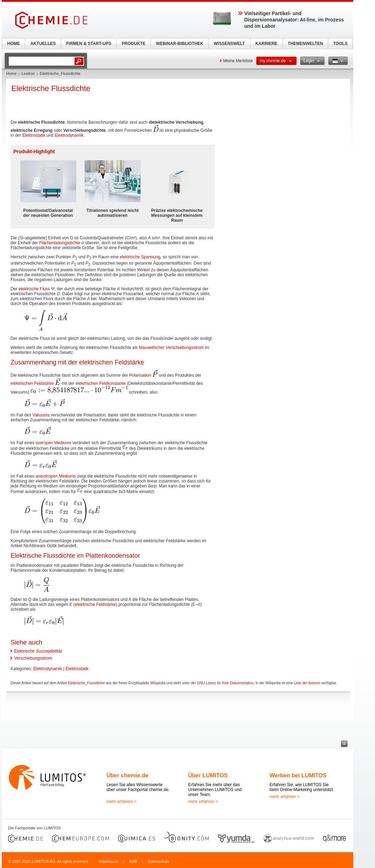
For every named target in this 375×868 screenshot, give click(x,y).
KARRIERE (267, 44)
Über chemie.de (127, 775)
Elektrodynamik (69, 135)
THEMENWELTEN (305, 44)
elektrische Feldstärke (95, 604)
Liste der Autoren (307, 683)
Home (11, 73)
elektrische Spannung (140, 257)
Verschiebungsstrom (33, 658)
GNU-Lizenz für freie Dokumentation (225, 683)
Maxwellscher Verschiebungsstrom (171, 348)
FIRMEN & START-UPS (89, 44)
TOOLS (340, 44)
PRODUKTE (133, 44)
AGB (133, 861)
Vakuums (41, 415)
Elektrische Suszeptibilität (38, 651)
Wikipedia (158, 683)
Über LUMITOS (208, 775)
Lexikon (28, 73)
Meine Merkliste (238, 61)
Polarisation (140, 375)
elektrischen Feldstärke (32, 383)
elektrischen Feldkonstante (101, 383)
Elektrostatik (34, 135)
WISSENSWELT (229, 44)
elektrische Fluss (34, 289)
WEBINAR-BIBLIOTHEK (180, 44)
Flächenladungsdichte (60, 243)
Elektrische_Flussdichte (86, 683)
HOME (14, 44)
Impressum (108, 861)
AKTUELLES (43, 44)
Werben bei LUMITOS (298, 775)
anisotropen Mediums (56, 476)
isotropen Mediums (53, 443)
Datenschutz (159, 861)
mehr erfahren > (122, 802)
